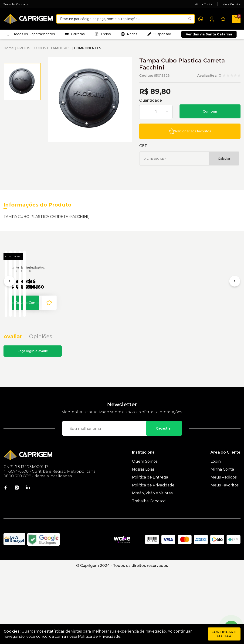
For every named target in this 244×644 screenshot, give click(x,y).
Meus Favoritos (224, 558)
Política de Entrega (150, 550)
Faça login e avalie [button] (33, 424)
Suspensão (159, 35)
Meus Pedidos (232, 4)
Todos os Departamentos (31, 35)
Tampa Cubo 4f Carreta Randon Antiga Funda (37, 337)
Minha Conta (203, 4)
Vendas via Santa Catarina (209, 35)
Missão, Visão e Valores (152, 566)
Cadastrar (164, 501)
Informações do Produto (37, 207)
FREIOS (24, 50)
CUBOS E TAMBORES (52, 50)
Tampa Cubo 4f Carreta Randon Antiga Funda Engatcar (116, 337)
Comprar (210, 114)
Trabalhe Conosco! (16, 4)
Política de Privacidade (153, 558)
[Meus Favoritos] (223, 19)
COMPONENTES (88, 50)
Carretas (75, 35)
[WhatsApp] (201, 19)
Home (9, 50)
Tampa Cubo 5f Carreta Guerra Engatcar (195, 337)
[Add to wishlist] (190, 134)
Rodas (129, 35)
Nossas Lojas (143, 542)
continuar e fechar (224, 634)
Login (216, 534)
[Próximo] (235, 320)
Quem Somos (145, 534)
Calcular (224, 161)
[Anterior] (9, 320)
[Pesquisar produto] (190, 19)
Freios (103, 35)
